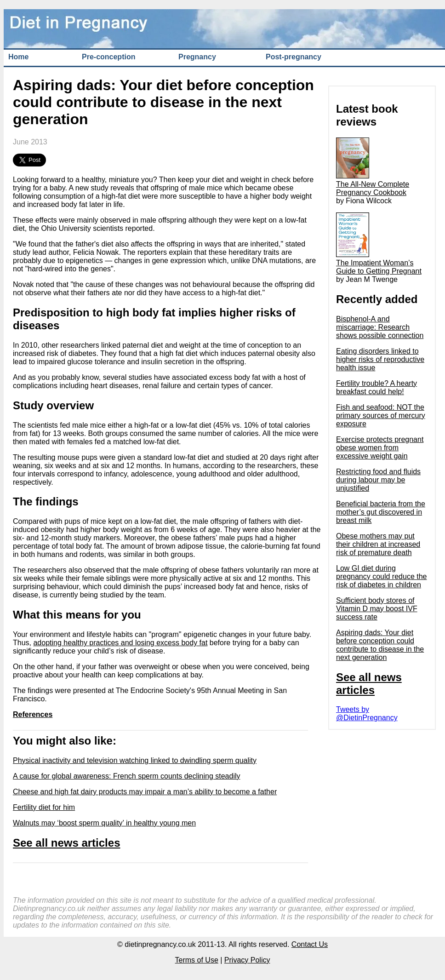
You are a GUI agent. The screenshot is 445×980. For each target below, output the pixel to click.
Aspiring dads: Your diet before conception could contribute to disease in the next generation (380, 645)
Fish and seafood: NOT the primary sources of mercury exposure (381, 415)
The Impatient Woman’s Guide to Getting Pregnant (379, 263)
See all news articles (66, 843)
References (33, 714)
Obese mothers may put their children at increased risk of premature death (378, 544)
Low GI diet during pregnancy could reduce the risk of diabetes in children (381, 576)
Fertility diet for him (44, 807)
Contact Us (310, 944)
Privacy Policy (247, 960)
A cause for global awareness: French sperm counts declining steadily (126, 776)
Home (18, 57)
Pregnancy (197, 57)
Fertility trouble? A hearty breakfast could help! (377, 387)
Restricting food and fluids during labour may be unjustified (378, 480)
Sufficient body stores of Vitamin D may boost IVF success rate (377, 609)
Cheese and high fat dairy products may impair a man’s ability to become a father (145, 792)
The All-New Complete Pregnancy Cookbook (373, 184)
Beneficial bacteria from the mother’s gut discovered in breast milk (381, 512)
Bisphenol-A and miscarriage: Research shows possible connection (380, 327)
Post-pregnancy (294, 57)
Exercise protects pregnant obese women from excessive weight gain (380, 448)
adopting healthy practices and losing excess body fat (120, 643)
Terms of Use (197, 960)
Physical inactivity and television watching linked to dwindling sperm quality (135, 760)
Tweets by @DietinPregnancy (367, 714)
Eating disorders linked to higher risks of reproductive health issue (380, 359)
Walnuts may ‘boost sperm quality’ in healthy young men (104, 823)
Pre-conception (108, 57)
